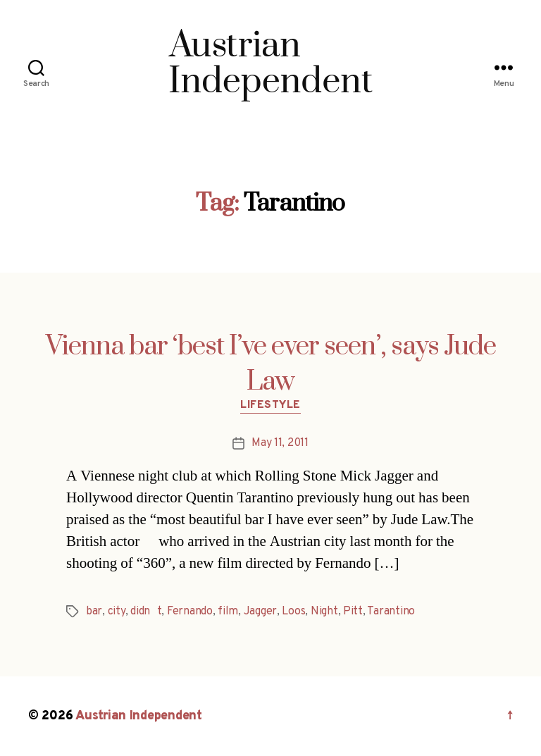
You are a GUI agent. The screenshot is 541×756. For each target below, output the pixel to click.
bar (94, 612)
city (117, 612)
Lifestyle (270, 406)
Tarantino (391, 612)
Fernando (190, 612)
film (228, 612)
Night (324, 612)
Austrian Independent (139, 716)
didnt (146, 612)
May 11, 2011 (280, 443)
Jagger (260, 612)
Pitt (353, 612)
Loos (293, 612)
